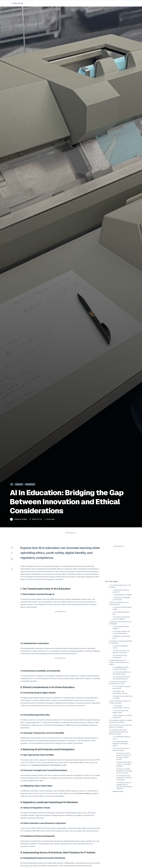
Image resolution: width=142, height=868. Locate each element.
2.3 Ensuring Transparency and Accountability (121, 654)
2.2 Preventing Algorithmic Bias (121, 649)
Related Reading (118, 827)
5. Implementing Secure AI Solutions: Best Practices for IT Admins (119, 698)
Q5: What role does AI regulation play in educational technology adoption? (124, 822)
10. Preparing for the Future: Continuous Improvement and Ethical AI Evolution (118, 768)
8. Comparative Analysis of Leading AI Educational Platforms (120, 757)
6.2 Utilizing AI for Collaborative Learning (120, 728)
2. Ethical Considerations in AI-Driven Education (119, 640)
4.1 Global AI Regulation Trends (120, 683)
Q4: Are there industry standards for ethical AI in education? (124, 814)
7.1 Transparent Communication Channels (121, 743)
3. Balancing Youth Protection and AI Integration (120, 659)
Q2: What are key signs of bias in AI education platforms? (124, 800)
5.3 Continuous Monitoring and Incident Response (121, 714)
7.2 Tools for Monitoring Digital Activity (120, 748)
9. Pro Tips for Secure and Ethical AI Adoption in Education (121, 762)
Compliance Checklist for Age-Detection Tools (49, 769)
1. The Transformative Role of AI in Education (120, 622)
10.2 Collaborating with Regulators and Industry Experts (120, 780)
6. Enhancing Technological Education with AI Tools (118, 719)
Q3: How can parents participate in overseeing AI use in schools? (124, 807)
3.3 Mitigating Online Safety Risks (121, 673)
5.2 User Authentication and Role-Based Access (122, 709)
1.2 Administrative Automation (122, 631)
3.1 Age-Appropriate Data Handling (121, 664)
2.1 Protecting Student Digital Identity (122, 644)
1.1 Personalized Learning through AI (121, 627)
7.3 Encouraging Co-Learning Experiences (122, 753)
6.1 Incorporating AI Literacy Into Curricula (121, 724)
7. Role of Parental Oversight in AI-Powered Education (120, 738)
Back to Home (17, 3)
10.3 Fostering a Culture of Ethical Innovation (121, 785)
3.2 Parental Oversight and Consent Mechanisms (121, 668)
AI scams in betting (83, 797)
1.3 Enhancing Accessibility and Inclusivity (121, 635)
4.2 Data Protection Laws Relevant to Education (121, 688)
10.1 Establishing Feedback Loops (121, 774)
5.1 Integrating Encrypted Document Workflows (121, 704)
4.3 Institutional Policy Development (120, 693)
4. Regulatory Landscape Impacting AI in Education (120, 678)
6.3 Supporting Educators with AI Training (122, 733)
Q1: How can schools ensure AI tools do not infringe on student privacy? (124, 792)
